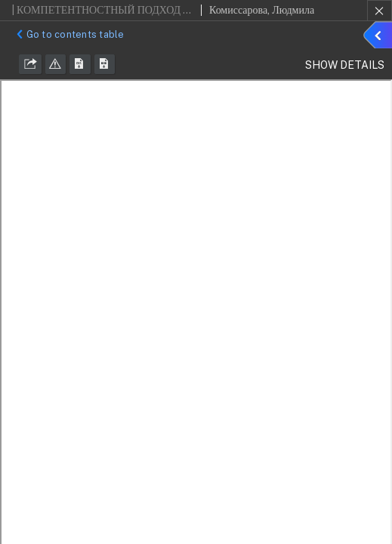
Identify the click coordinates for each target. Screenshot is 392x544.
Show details (380, 37)
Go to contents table (69, 34)
